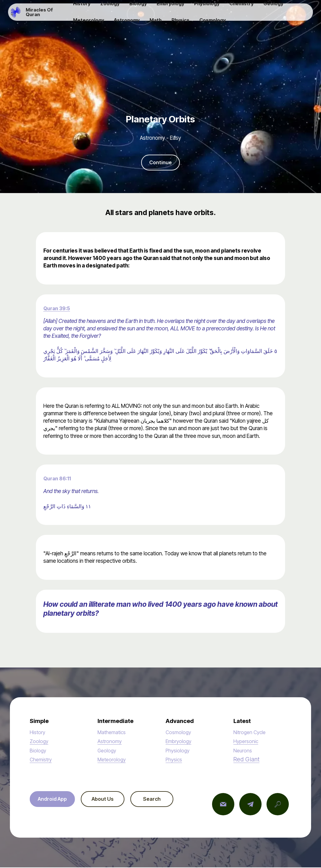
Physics (175, 760)
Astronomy (110, 742)
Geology (107, 751)
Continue (161, 163)
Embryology (179, 742)
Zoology (39, 742)
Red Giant (246, 760)
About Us (108, 800)
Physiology (178, 751)
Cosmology (179, 732)
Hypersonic (247, 742)
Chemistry (41, 760)
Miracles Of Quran (49, 14)
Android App (54, 800)
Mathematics (113, 732)
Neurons (243, 751)
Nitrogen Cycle (251, 732)
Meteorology (113, 760)
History (38, 732)
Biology (38, 751)
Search (161, 800)
